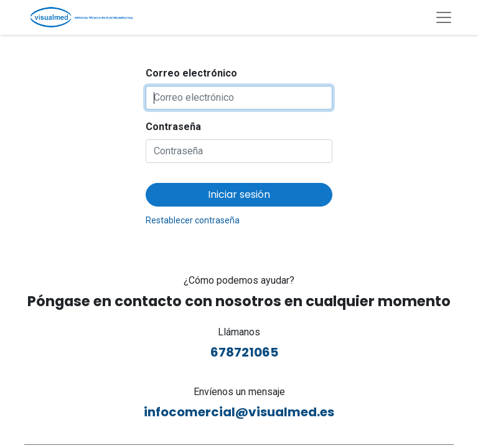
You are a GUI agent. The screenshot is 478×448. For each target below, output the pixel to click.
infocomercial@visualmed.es (239, 412)
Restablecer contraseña (193, 220)
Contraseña (173, 127)
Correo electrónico (191, 73)
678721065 (239, 352)
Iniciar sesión (239, 194)
